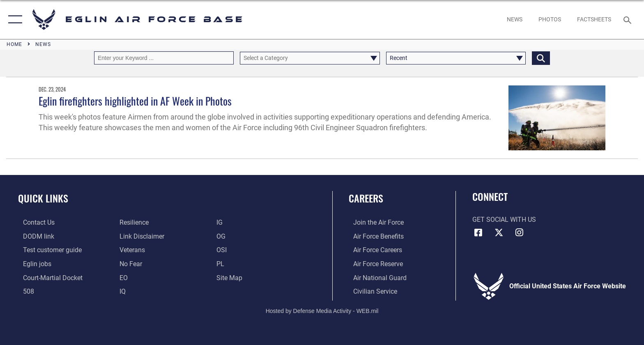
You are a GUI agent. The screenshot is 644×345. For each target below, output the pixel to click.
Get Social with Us (504, 220)
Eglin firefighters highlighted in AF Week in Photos (135, 101)
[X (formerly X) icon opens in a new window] (499, 232)
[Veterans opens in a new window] (131, 250)
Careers (366, 198)
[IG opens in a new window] (221, 222)
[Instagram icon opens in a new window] (519, 232)
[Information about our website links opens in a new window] (141, 236)
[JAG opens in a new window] (48, 277)
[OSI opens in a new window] (223, 250)
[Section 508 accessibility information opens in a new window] (24, 291)
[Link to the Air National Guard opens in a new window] (375, 277)
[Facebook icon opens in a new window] (478, 232)
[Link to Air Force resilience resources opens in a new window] (133, 222)
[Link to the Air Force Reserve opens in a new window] (374, 263)
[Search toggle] (629, 20)
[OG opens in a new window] (223, 236)
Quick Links (43, 198)
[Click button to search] (541, 58)
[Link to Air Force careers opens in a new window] (373, 250)
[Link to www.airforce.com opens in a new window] (374, 222)
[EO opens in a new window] (130, 263)
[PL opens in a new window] (222, 263)
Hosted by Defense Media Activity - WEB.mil (322, 310)
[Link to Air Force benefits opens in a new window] (374, 236)
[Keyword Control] (164, 58)
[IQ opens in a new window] (121, 291)
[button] (13, 20)
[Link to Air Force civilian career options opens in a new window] (371, 291)
